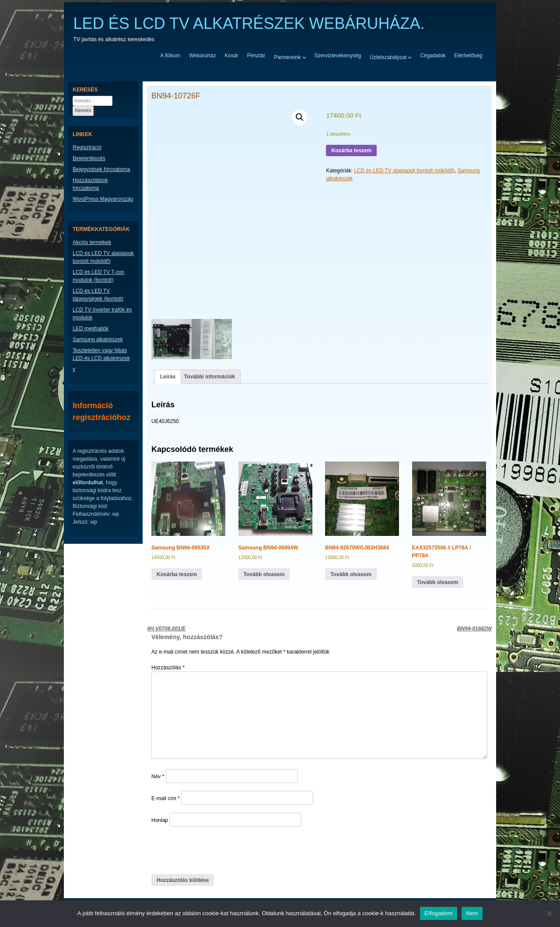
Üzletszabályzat (388, 57)
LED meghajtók (91, 329)
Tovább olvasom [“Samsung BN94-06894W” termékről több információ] (264, 574)
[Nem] (549, 913)
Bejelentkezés (89, 158)
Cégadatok (433, 56)
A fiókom (170, 56)
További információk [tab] (210, 377)
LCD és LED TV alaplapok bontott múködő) (404, 171)
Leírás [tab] (168, 377)
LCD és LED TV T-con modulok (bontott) (98, 276)
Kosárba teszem (351, 150)
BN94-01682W (474, 629)
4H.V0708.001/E (166, 629)
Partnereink (287, 57)
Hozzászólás (168, 668)
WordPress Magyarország (103, 199)
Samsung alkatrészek (98, 339)
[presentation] (211, 850)
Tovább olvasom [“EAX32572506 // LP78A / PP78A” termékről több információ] (438, 582)
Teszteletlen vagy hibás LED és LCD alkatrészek (101, 354)
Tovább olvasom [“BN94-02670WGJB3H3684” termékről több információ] (351, 574)
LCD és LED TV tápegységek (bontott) (98, 295)
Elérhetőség (468, 56)
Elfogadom (438, 913)
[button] (300, 117)
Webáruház (202, 56)
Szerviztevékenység (338, 56)
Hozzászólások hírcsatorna (90, 184)
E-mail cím (166, 798)
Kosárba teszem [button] (177, 574)
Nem (472, 913)
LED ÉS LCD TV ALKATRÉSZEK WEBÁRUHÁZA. (249, 23)
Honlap (160, 820)
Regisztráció (87, 147)
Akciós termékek (92, 242)
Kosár (231, 56)
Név (158, 777)
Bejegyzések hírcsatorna (101, 169)
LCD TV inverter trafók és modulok (102, 314)
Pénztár (256, 56)
